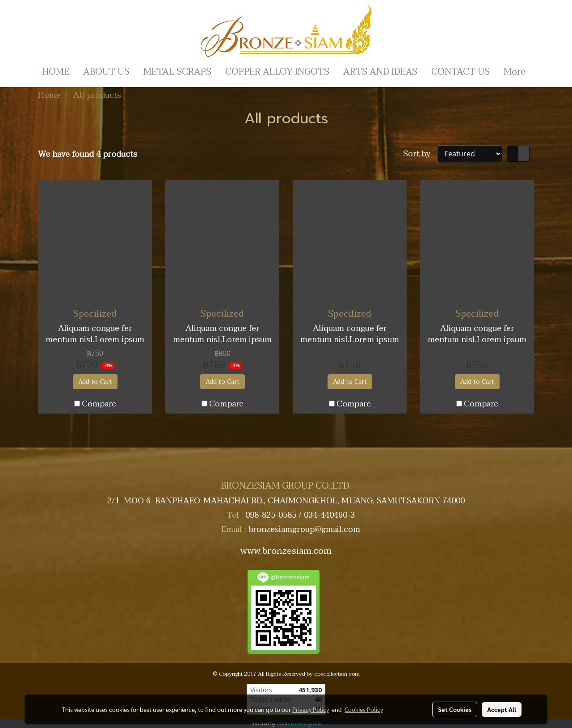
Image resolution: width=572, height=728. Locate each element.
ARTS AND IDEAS (380, 72)
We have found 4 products (88, 154)
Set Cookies (455, 709)
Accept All (502, 709)
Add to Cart (95, 382)
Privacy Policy (311, 709)
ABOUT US (106, 72)
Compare (99, 404)
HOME (56, 72)
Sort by (420, 154)
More (515, 72)
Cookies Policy (364, 709)
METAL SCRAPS (177, 72)
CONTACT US (461, 72)
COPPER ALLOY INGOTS (277, 72)
